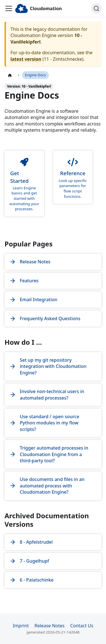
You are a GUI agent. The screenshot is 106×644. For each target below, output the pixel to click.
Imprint (21, 626)
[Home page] (10, 75)
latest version (26, 59)
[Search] (96, 8)
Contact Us (82, 626)
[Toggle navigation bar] (9, 8)
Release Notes (49, 626)
